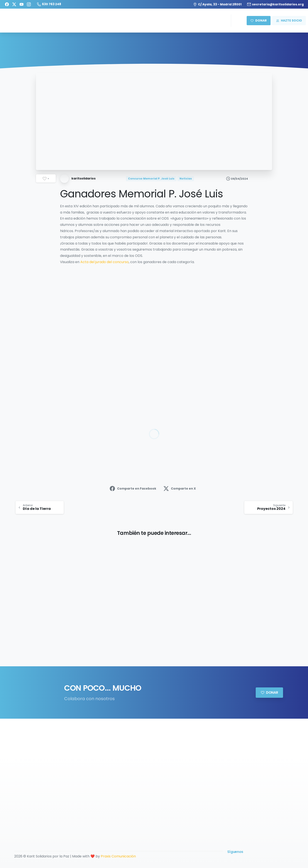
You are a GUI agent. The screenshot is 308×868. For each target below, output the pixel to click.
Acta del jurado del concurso (104, 262)
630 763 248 (49, 4)
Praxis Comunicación (118, 856)
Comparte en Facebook (133, 489)
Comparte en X (180, 489)
